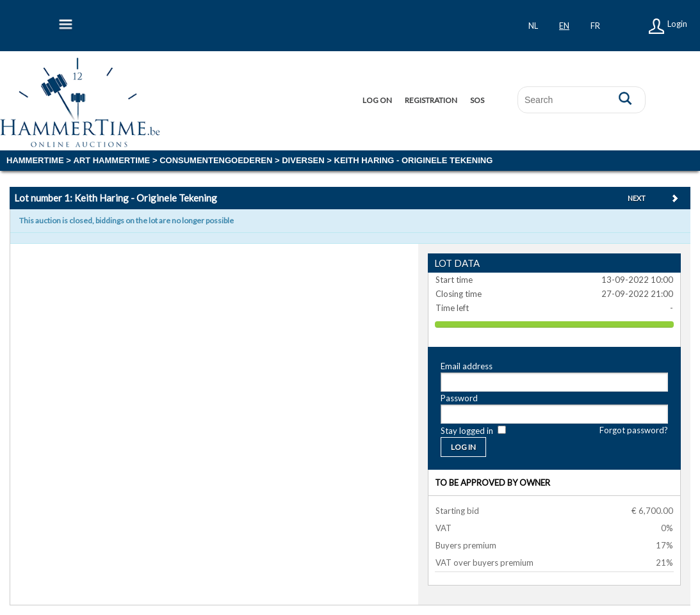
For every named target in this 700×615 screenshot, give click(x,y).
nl (533, 26)
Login (677, 24)
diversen (303, 160)
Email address (467, 366)
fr (595, 26)
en (564, 26)
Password (459, 398)
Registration (431, 100)
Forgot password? (634, 430)
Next (637, 198)
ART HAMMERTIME (111, 160)
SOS (477, 100)
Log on (377, 100)
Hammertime (35, 160)
